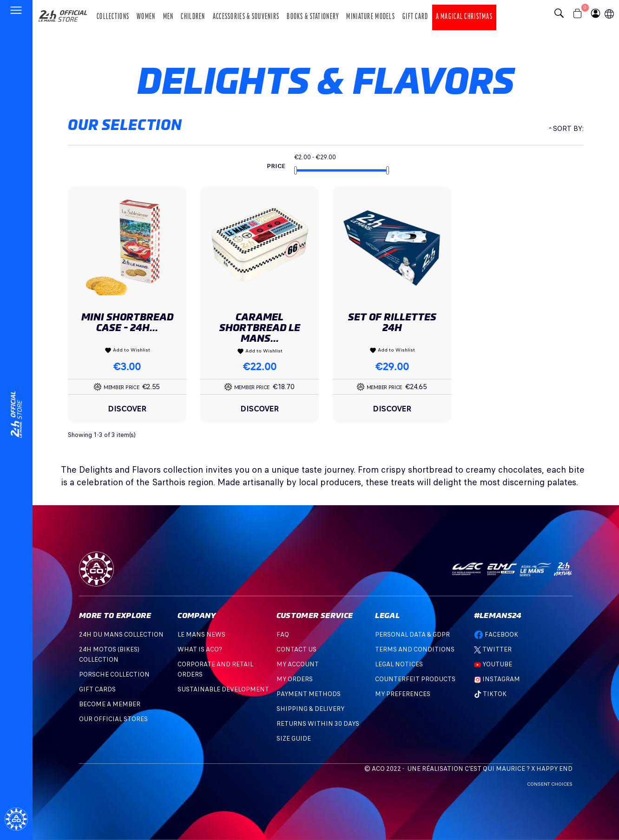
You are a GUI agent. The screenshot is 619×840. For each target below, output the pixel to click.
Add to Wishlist (127, 350)
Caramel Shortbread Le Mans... (260, 328)
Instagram (500, 679)
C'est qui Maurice (495, 769)
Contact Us (296, 649)
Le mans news (201, 635)
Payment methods (309, 694)
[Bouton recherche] (561, 14)
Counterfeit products (415, 679)
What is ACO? (200, 649)
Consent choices (550, 784)
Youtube (493, 664)
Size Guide (294, 739)
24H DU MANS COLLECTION (121, 635)
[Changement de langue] (16, 415)
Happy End (554, 769)
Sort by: (568, 129)
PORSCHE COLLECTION (114, 674)
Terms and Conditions (415, 649)
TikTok (490, 694)
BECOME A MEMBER (110, 704)
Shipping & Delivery (310, 709)
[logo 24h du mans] (63, 12)
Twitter (493, 649)
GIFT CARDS (97, 689)
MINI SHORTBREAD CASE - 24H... (127, 322)
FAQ (283, 635)
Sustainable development (223, 689)
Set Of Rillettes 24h (392, 322)
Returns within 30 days (318, 724)
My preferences (403, 694)
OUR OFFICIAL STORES (113, 719)
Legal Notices (399, 664)
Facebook (496, 635)
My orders (295, 679)
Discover (127, 409)
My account (298, 664)
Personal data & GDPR (412, 635)
